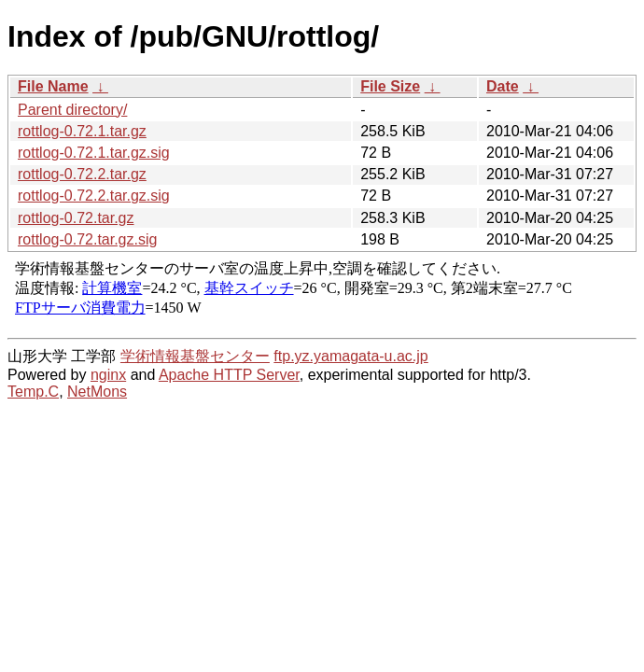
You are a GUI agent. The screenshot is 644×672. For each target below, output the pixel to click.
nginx (108, 375)
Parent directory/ (72, 110)
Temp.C (33, 392)
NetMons (97, 392)
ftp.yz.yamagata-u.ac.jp (350, 356)
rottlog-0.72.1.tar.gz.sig (94, 153)
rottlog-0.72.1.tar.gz (82, 131)
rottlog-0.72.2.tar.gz (82, 174)
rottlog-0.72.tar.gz (76, 218)
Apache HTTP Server (229, 375)
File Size (390, 86)
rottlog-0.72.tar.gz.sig (87, 239)
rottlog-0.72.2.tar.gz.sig (94, 196)
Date (503, 86)
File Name (53, 86)
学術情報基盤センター (195, 356)
